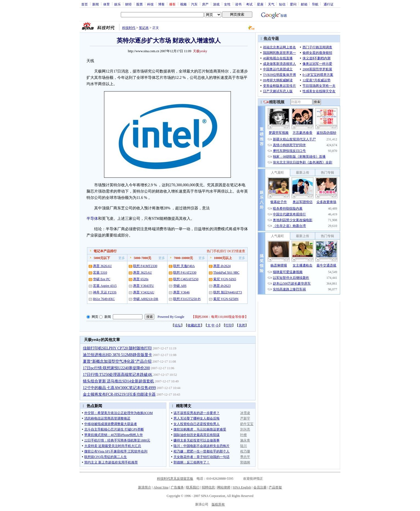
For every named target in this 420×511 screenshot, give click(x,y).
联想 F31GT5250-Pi (187, 299)
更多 (122, 258)
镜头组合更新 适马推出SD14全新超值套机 (118, 381)
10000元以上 (223, 258)
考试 (249, 4)
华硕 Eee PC (102, 279)
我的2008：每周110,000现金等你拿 (220, 317)
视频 (183, 4)
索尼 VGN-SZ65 (225, 279)
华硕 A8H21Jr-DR (146, 299)
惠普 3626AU (102, 266)
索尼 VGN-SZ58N (226, 299)
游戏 (216, 4)
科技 (150, 4)
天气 (271, 4)
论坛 (178, 325)
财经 (128, 4)
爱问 (293, 4)
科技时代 (129, 28)
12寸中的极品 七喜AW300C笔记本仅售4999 (119, 388)
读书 (238, 4)
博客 (161, 4)
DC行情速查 (236, 251)
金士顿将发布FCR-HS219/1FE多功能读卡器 (119, 394)
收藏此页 (194, 325)
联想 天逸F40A (184, 266)
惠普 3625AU (142, 273)
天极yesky (200, 51)
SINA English (242, 487)
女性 (227, 4)
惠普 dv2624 (222, 266)
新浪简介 (145, 487)
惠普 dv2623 (222, 286)
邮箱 (304, 4)
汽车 (194, 4)
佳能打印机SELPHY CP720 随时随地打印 (117, 348)
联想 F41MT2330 (145, 266)
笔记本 (144, 28)
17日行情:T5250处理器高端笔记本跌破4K (118, 375)
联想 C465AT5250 (186, 279)
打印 (229, 325)
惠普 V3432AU (144, 292)
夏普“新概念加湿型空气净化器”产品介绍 (117, 361)
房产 (205, 4)
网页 (95, 317)
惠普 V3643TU (144, 286)
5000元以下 (102, 258)
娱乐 (117, 4)
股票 (139, 4)
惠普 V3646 (181, 292)
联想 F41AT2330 (185, 273)
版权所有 (218, 504)
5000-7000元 (142, 258)
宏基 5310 (100, 273)
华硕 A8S (180, 286)
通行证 (329, 4)
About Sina (161, 487)
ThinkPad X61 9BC (226, 273)
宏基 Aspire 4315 (105, 286)
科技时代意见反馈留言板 (175, 479)
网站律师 (224, 487)
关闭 (242, 325)
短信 (282, 4)
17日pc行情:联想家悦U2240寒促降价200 (116, 368)
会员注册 (260, 487)
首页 (85, 4)
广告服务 (177, 487)
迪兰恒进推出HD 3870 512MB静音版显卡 (117, 355)
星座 (260, 4)
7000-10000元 (183, 258)
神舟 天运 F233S (105, 292)
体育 (107, 4)
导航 (315, 4)
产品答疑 (275, 487)
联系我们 (193, 487)
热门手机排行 (217, 251)
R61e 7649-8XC (104, 299)
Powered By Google (171, 317)
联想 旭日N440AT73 (228, 292)
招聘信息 (208, 487)
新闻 (96, 4)
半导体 (92, 219)
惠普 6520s (141, 279)
